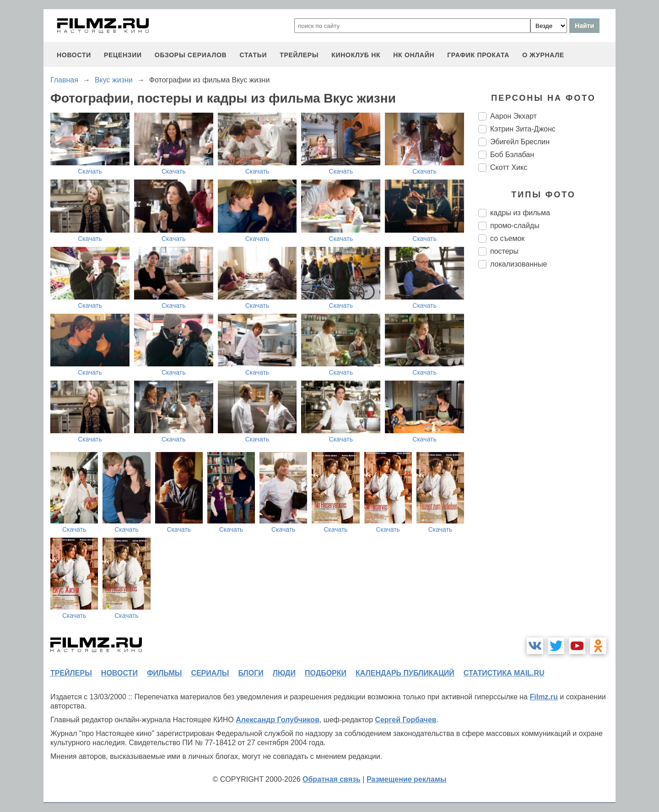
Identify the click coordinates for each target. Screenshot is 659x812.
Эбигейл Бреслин (520, 142)
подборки (326, 673)
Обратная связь (332, 779)
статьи (253, 55)
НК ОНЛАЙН (414, 55)
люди (284, 673)
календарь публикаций (405, 673)
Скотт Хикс (509, 167)
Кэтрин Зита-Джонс (523, 129)
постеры (504, 251)
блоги (251, 673)
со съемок (507, 238)
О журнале (543, 55)
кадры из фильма (520, 213)
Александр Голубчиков (278, 720)
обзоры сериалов (191, 55)
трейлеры (299, 55)
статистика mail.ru (504, 673)
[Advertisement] (547, 429)
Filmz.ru (543, 697)
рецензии (123, 55)
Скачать (90, 171)
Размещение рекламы (407, 779)
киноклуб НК (356, 55)
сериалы (210, 673)
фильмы (164, 673)
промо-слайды (515, 226)
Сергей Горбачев (405, 720)
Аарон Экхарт (513, 116)
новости (74, 55)
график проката (478, 55)
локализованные (519, 264)
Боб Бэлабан (512, 155)
